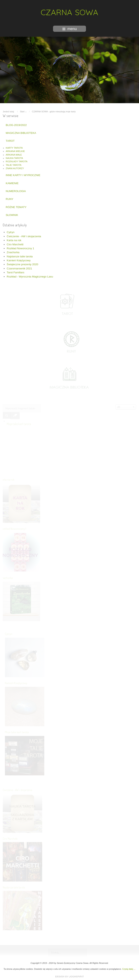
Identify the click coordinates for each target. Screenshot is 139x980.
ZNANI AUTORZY (15, 168)
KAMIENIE (12, 183)
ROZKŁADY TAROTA (17, 161)
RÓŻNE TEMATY (16, 206)
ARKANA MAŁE (14, 154)
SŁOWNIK (12, 214)
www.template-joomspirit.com (70, 977)
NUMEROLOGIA (16, 190)
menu (70, 29)
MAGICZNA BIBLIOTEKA (21, 132)
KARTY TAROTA (14, 147)
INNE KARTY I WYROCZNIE (23, 175)
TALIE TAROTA (14, 164)
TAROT (10, 140)
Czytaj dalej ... (129, 969)
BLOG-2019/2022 (16, 124)
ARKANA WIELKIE (15, 151)
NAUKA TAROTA (14, 157)
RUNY (10, 199)
